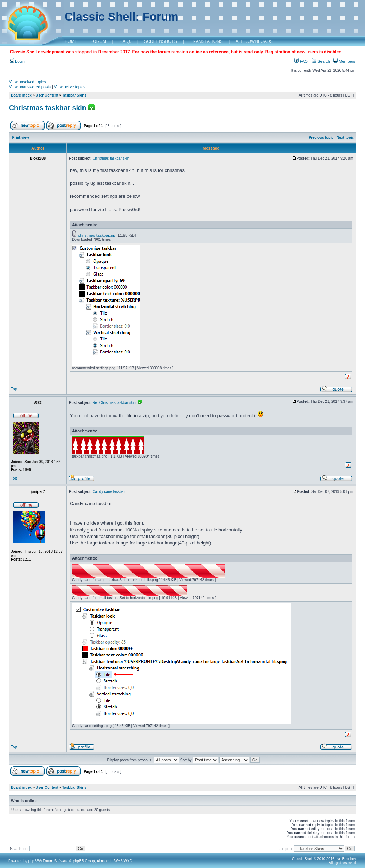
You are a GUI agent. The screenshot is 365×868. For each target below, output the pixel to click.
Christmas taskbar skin (48, 108)
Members (344, 61)
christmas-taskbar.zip (97, 235)
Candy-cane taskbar (109, 492)
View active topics (70, 87)
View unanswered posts (30, 87)
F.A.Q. (125, 41)
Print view (21, 137)
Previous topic (321, 137)
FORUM (98, 41)
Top (14, 389)
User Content (47, 95)
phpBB (34, 861)
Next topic (345, 137)
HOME (71, 41)
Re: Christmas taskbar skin (117, 403)
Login (17, 61)
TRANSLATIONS (206, 41)
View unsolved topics (28, 82)
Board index (21, 95)
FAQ (301, 61)
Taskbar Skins (74, 95)
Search (321, 61)
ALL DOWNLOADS (254, 41)
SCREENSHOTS (160, 41)
